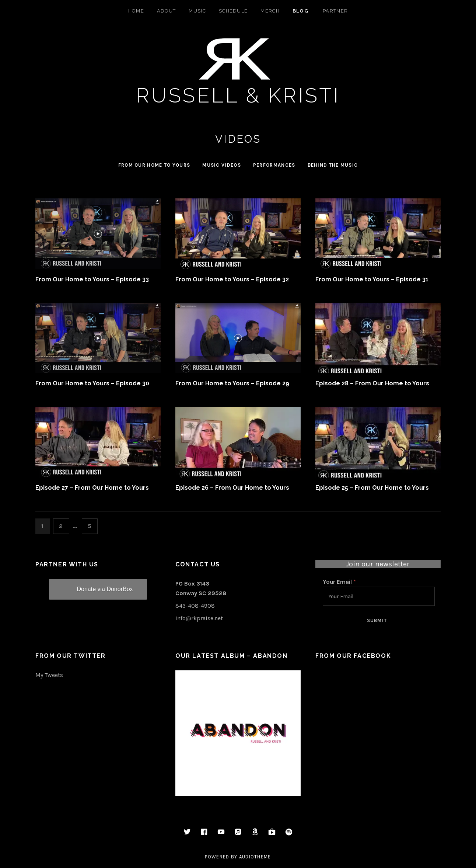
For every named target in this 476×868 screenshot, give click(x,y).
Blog (300, 11)
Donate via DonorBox (105, 589)
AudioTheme (255, 857)
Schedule (233, 11)
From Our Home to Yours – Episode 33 (92, 279)
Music (197, 11)
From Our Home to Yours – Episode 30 (92, 383)
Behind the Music (333, 165)
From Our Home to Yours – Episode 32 (232, 279)
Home (136, 11)
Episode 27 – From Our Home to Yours (92, 488)
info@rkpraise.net (199, 618)
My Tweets (49, 675)
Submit (377, 620)
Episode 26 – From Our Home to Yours (232, 488)
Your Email (339, 582)
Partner (335, 11)
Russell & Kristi (238, 95)
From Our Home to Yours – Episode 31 (372, 279)
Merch (270, 11)
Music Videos (222, 165)
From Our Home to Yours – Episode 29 (232, 383)
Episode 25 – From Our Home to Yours (372, 488)
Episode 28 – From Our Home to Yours (372, 383)
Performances (274, 165)
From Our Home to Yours (154, 165)
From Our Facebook (353, 656)
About (167, 11)
